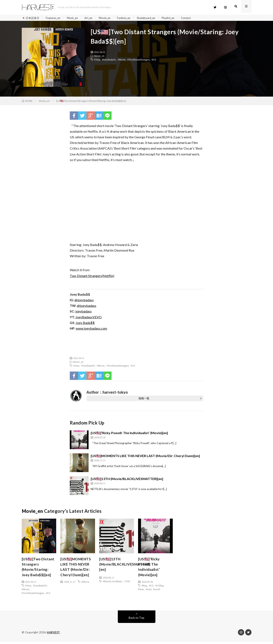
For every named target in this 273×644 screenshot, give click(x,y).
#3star (97, 60)
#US (154, 60)
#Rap (144, 588)
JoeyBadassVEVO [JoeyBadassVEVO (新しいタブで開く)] (89, 318)
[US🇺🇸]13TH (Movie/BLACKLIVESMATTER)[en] (127, 480)
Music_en (76, 18)
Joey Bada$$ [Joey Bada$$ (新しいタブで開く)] (85, 324)
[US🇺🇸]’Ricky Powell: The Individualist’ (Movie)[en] (129, 434)
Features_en (55, 18)
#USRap (159, 588)
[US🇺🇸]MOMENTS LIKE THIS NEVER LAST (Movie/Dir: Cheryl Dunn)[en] (145, 457)
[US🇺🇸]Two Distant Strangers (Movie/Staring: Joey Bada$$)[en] (38, 569)
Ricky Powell (153, 591)
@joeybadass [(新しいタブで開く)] (84, 301)
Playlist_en (177, 18)
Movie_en (110, 18)
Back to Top (136, 620)
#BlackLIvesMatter (112, 582)
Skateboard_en (154, 18)
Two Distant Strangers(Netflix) (92, 277)
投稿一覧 (144, 399)
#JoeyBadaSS (109, 60)
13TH (127, 582)
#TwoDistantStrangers (139, 60)
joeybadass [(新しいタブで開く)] (84, 312)
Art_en (93, 18)
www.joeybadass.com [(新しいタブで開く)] (91, 329)
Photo (141, 591)
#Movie (121, 60)
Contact (196, 18)
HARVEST (54, 635)
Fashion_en (130, 18)
